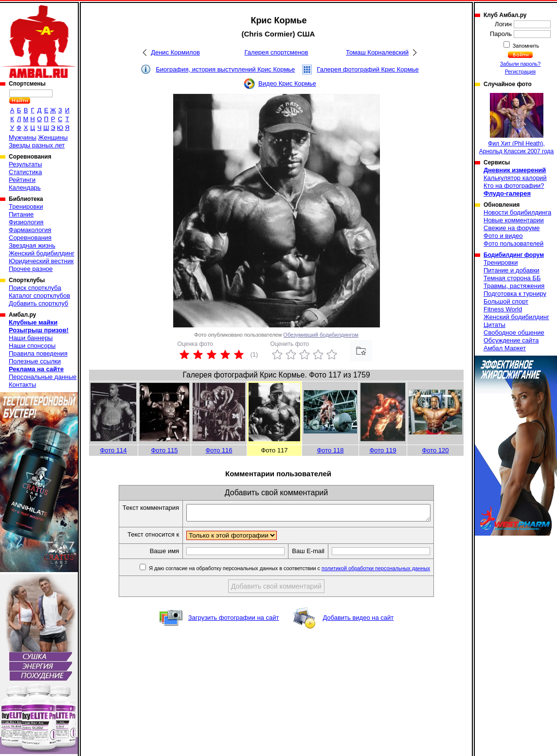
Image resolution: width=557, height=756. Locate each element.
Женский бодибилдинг (42, 253)
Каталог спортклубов (39, 296)
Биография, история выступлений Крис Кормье (225, 69)
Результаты (25, 164)
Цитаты (494, 325)
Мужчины (23, 137)
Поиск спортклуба (35, 288)
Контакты (22, 385)
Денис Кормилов (175, 52)
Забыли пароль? (521, 64)
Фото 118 (330, 450)
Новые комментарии (514, 220)
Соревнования (30, 238)
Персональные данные (43, 377)
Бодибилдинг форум (514, 255)
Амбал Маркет (505, 348)
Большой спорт (506, 301)
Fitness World (503, 309)
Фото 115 (164, 450)
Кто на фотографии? (514, 186)
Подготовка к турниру (515, 294)
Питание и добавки (512, 270)
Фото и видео (503, 236)
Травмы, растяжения (514, 286)
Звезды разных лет (37, 145)
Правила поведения (38, 353)
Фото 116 (219, 450)
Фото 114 (113, 450)
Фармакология (30, 230)
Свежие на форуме (512, 228)
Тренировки (26, 207)
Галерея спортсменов (277, 52)
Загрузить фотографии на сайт (234, 621)
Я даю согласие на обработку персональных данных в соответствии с (303, 571)
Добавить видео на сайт (358, 621)
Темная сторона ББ (512, 278)
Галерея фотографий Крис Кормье (368, 69)
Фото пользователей (513, 243)
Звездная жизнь (32, 245)
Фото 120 (435, 450)
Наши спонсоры (32, 346)
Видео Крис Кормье (287, 83)
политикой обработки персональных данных (390, 571)
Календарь (25, 188)
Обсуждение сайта (511, 340)
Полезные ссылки (35, 361)
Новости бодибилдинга (517, 212)
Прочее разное (31, 269)
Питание (21, 214)
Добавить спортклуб (38, 303)
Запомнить (525, 46)
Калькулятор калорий (515, 178)
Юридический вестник (41, 261)
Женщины (53, 137)
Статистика (25, 172)
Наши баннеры (31, 338)
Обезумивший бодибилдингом (321, 335)
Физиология (26, 222)
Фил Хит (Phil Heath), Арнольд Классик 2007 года (517, 124)
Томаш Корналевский (377, 52)
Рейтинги (22, 180)
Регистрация (520, 72)
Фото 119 (383, 450)
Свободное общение (514, 333)
